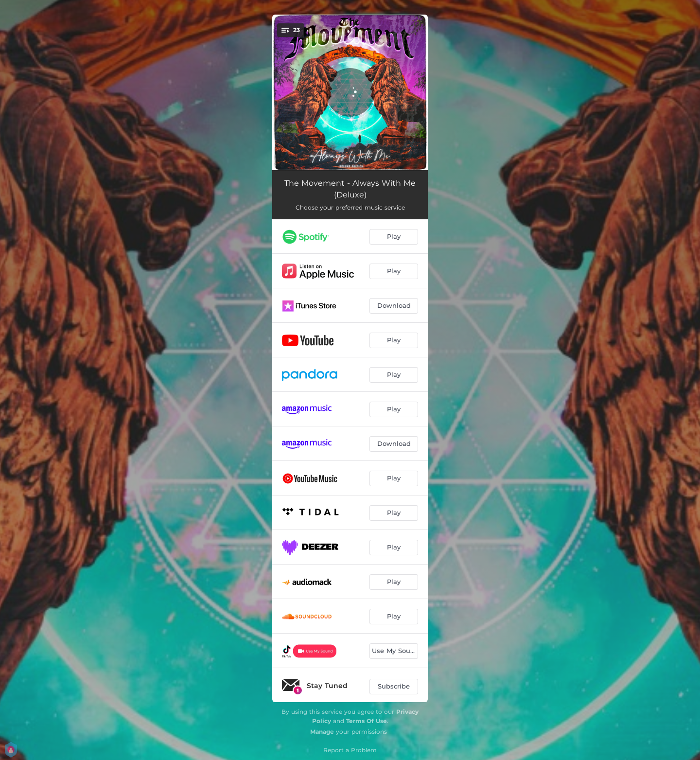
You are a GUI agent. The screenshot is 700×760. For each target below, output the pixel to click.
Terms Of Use (367, 721)
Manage (322, 732)
